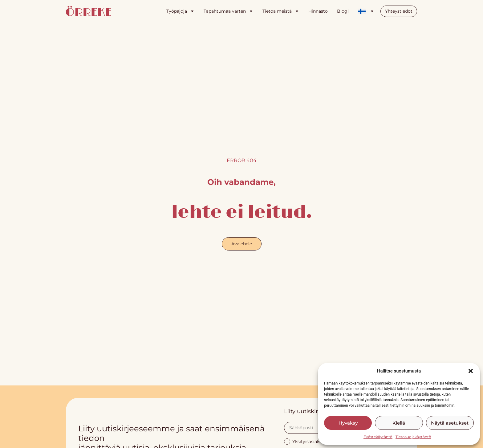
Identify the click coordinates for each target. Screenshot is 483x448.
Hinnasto (318, 11)
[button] (471, 371)
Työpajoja (180, 11)
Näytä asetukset (450, 423)
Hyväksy (348, 423)
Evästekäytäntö (378, 437)
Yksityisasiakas (304, 441)
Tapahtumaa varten (228, 11)
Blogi (343, 11)
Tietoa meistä (281, 11)
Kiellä (399, 423)
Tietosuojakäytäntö (413, 437)
